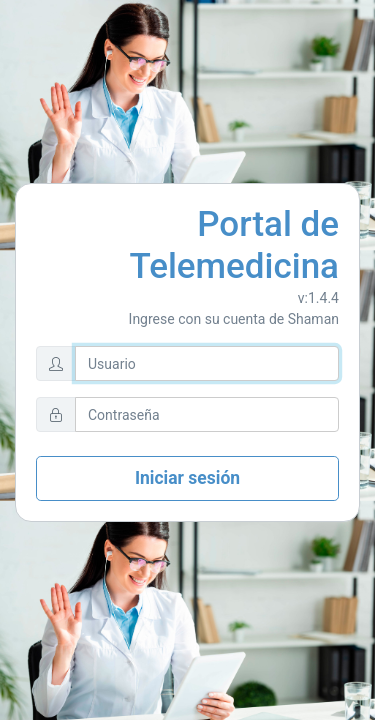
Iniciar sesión (187, 478)
